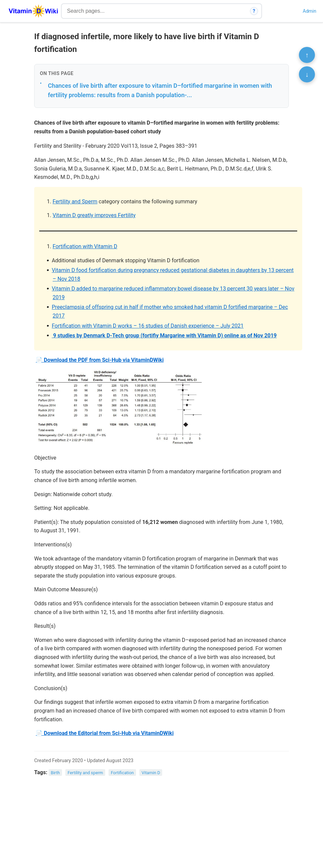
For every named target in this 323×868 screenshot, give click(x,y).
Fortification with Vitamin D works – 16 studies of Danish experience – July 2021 (148, 326)
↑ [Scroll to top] (307, 55)
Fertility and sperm (85, 773)
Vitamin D (151, 773)
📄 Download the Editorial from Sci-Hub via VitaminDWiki (105, 733)
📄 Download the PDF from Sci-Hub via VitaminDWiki (100, 360)
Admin (310, 11)
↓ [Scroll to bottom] (307, 74)
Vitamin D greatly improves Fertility (94, 215)
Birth (55, 773)
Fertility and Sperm (75, 202)
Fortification (122, 773)
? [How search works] (254, 11)
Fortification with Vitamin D (85, 246)
